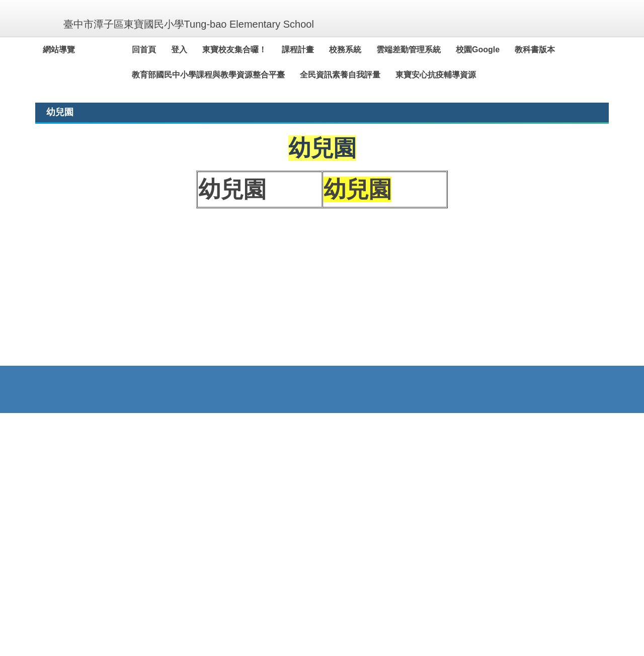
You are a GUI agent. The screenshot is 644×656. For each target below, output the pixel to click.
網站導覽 (82, 50)
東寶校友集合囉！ (258, 50)
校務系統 (368, 50)
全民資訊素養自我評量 (363, 75)
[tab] (458, 251)
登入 (202, 50)
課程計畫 (321, 50)
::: (47, 50)
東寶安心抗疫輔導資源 (459, 75)
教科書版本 (558, 50)
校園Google (501, 50)
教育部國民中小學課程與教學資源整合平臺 (231, 75)
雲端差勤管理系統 (432, 50)
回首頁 (167, 50)
